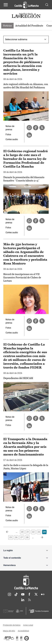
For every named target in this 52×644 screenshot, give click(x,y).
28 (27, 537)
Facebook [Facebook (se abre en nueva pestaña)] (29, 594)
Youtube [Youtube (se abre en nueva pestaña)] (23, 594)
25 (11, 537)
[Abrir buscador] (47, 5)
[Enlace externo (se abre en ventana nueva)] (21, 638)
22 (33, 532)
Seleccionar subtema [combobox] (16, 39)
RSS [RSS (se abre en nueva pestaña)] (29, 600)
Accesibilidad (23, 631)
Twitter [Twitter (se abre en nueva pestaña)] (36, 594)
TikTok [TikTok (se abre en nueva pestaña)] (16, 594)
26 (16, 537)
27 (22, 537)
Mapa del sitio (9, 631)
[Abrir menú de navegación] (6, 5)
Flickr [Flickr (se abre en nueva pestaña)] (43, 594)
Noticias (7, 26)
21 (28, 532)
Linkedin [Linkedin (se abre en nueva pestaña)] (23, 600)
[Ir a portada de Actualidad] (26, 16)
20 (22, 532)
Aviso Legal (28, 625)
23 (39, 532)
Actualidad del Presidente (29, 26)
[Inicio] (26, 582)
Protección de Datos (12, 625)
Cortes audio (12, 139)
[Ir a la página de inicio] (27, 5)
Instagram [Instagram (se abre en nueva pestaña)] (9, 594)
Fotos (8, 134)
